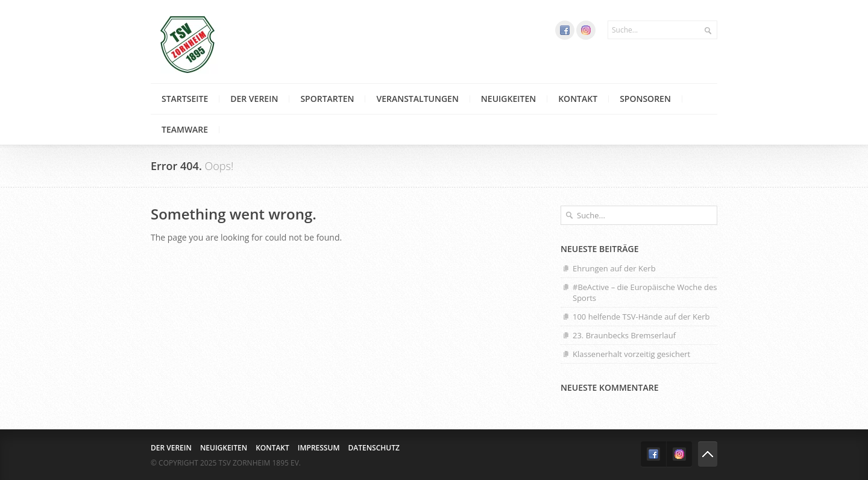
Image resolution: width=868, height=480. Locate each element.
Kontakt (578, 99)
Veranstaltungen (417, 99)
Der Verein (254, 99)
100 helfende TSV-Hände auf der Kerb (641, 317)
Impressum (319, 448)
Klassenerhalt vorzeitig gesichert (631, 354)
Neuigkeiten (508, 99)
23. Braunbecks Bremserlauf (624, 335)
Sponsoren (645, 99)
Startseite (185, 99)
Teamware (185, 129)
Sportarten (327, 99)
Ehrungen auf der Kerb (614, 268)
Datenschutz (373, 448)
